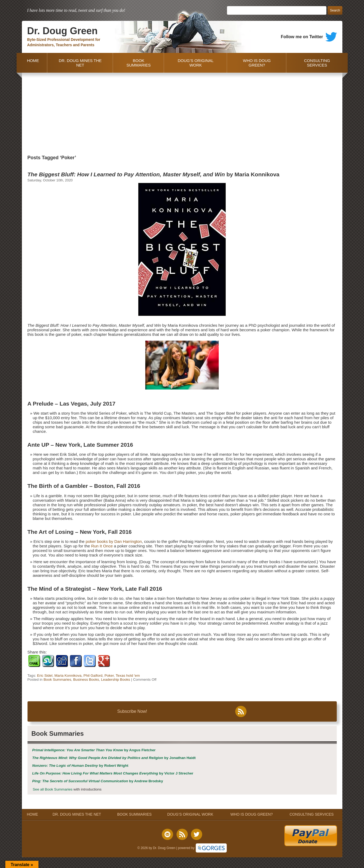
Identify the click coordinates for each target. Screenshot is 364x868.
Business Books (86, 680)
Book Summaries (57, 680)
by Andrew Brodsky (98, 781)
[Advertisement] (182, 113)
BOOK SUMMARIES (138, 63)
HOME (32, 63)
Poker (109, 676)
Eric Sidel (45, 676)
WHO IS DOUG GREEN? (257, 63)
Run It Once (102, 546)
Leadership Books (116, 680)
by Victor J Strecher (113, 773)
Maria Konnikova (68, 676)
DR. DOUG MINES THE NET (80, 63)
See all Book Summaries (53, 789)
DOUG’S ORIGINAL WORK (195, 63)
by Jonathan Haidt (114, 758)
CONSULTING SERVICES (317, 63)
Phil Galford (93, 676)
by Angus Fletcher (94, 750)
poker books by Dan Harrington (114, 541)
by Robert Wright (80, 766)
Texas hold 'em (128, 676)
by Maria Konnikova (154, 174)
